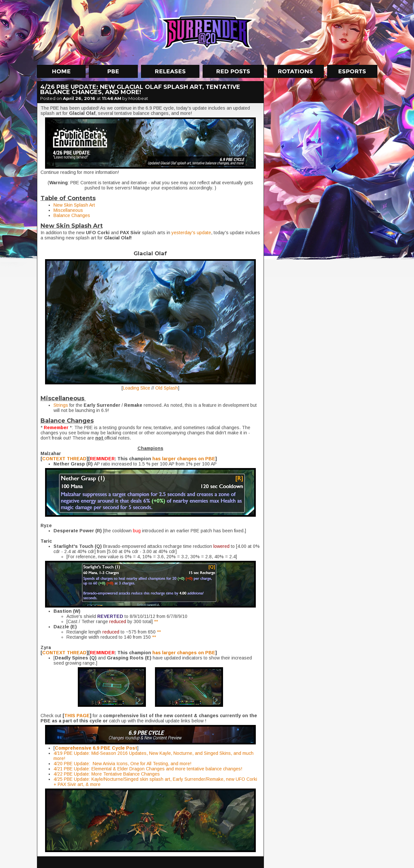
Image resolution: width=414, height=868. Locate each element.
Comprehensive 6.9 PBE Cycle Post (96, 748)
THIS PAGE (77, 716)
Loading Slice (136, 388)
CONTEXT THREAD (64, 459)
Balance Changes (72, 215)
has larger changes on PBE (184, 459)
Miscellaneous (69, 210)
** (156, 621)
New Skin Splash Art (74, 205)
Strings (61, 405)
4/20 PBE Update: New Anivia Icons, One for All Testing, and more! (122, 764)
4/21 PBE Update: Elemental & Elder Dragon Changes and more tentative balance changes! (148, 769)
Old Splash (167, 388)
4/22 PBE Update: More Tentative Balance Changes (107, 774)
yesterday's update (191, 233)
